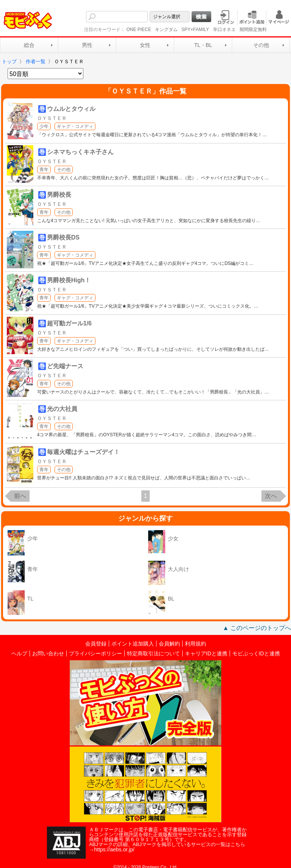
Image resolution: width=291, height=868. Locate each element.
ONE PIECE (138, 30)
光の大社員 (62, 409)
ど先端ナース (65, 366)
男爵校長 (59, 195)
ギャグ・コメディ (75, 126)
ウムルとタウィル (71, 109)
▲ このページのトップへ (257, 628)
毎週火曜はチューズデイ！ (83, 452)
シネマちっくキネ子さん (80, 152)
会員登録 (96, 644)
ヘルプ (19, 653)
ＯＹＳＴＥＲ (52, 118)
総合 (29, 45)
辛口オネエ (224, 30)
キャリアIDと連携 (206, 653)
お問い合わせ (48, 653)
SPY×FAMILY (195, 30)
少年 (44, 126)
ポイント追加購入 (133, 644)
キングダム (166, 30)
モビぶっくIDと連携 (256, 653)
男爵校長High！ (69, 280)
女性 (145, 45)
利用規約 (196, 644)
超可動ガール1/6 (69, 323)
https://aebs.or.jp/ (114, 849)
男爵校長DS (63, 237)
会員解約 (169, 644)
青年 (44, 170)
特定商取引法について (153, 653)
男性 (87, 45)
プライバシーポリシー (95, 653)
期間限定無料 (253, 30)
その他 (261, 45)
